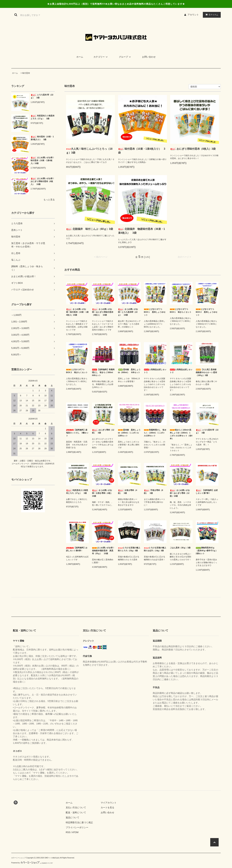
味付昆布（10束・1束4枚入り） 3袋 (42, 138)
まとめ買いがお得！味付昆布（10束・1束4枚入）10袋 (43, 160)
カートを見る (107, 807)
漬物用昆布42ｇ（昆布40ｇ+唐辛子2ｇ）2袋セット (207, 551)
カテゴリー (101, 57)
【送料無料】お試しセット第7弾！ (207, 492)
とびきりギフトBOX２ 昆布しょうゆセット (207, 312)
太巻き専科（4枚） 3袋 (128, 492)
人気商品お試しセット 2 (181, 371)
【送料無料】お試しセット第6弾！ (77, 549)
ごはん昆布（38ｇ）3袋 (180, 548)
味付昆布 (26, 73)
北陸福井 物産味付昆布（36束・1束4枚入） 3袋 (142, 231)
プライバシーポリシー (77, 827)
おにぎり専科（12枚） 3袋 (103, 431)
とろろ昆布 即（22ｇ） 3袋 (42, 96)
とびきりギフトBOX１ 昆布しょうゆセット (155, 312)
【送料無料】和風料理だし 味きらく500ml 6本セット (103, 372)
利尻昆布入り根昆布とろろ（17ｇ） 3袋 (43, 117)
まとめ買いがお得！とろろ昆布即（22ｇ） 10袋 (128, 312)
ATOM (75, 832)
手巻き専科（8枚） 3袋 (153, 492)
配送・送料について (76, 812)
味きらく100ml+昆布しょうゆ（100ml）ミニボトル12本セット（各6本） (181, 434)
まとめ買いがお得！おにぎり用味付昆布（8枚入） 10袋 (43, 181)
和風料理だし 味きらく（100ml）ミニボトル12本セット (155, 433)
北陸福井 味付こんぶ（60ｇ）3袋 (89, 229)
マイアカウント (109, 803)
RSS (68, 832)
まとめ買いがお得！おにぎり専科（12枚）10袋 (180, 493)
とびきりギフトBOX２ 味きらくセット (77, 371)
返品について (72, 817)
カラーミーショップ (19, 858)
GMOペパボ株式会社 (52, 858)
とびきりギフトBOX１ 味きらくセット (181, 311)
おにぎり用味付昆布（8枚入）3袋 (193, 149)
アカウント (193, 15)
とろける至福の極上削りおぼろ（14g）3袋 (155, 549)
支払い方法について (76, 807)
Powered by (32, 863)
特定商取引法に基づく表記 (79, 822)
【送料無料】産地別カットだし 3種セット (77, 433)
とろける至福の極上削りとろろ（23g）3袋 (129, 549)
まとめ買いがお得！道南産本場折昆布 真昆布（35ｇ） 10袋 (103, 551)
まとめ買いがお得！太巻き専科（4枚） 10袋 (103, 493)
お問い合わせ (149, 57)
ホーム (80, 57)
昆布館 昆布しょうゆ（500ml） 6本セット (129, 371)
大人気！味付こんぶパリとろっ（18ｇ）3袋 (89, 151)
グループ (125, 57)
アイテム (211, 15)
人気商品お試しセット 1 (155, 371)
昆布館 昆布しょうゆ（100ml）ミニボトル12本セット (129, 433)
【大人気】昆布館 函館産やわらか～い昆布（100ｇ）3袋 (207, 372)
